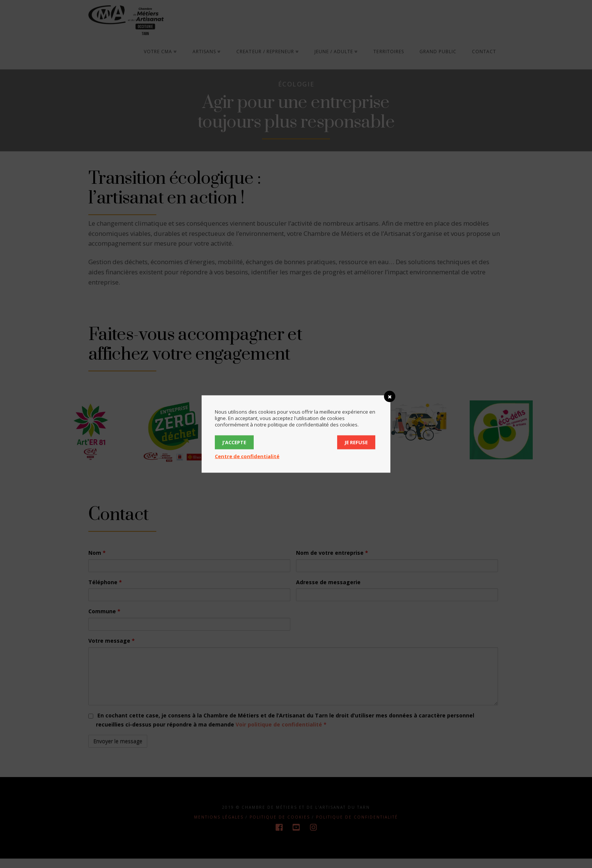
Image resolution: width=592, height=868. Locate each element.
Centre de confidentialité (247, 456)
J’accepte (234, 442)
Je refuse (356, 442)
